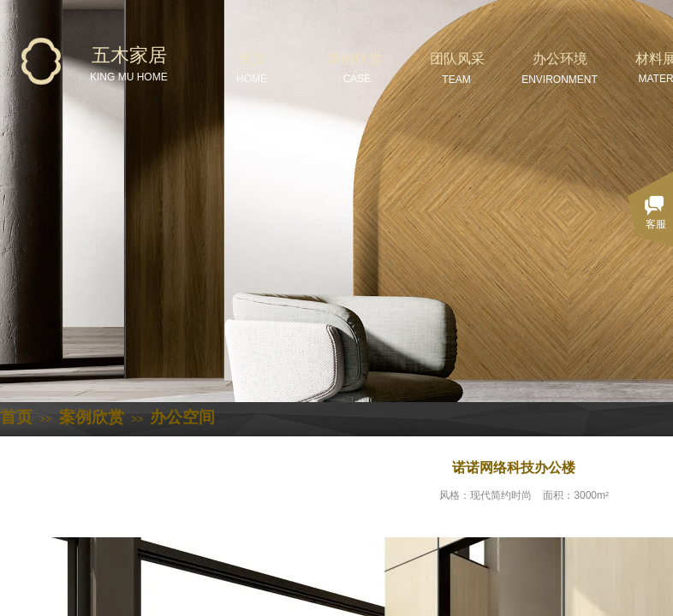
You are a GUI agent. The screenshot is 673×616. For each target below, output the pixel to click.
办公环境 (560, 59)
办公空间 (182, 417)
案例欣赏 (354, 59)
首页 (252, 59)
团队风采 (457, 59)
